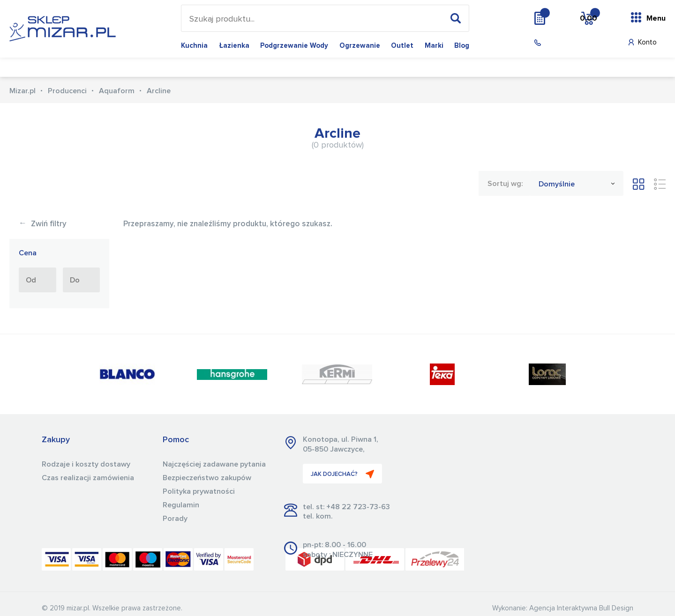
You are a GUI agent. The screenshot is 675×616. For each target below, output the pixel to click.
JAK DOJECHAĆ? (342, 474)
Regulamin (181, 505)
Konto (647, 42)
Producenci (67, 91)
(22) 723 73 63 (568, 43)
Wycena (559, 18)
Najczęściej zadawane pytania (214, 464)
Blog (462, 46)
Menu (656, 18)
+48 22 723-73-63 (358, 507)
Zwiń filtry (43, 224)
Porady (175, 519)
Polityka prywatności (199, 491)
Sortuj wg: (505, 184)
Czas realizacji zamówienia (88, 478)
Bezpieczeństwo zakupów (207, 478)
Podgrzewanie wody (294, 46)
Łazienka (234, 46)
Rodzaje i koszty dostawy (86, 464)
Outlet (402, 46)
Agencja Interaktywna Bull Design (581, 608)
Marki (434, 46)
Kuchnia (194, 46)
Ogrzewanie (360, 46)
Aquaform (117, 91)
